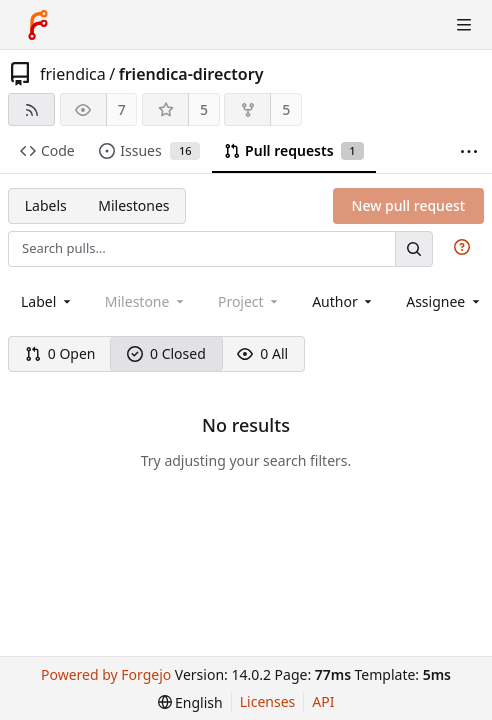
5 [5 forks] (286, 109)
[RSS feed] (31, 109)
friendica (73, 74)
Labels (46, 205)
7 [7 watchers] (122, 109)
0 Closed (166, 353)
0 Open (60, 353)
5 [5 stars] (204, 109)
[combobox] (47, 301)
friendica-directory (191, 74)
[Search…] (414, 248)
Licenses (268, 701)
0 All (262, 353)
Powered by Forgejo (106, 674)
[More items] (469, 151)
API (323, 701)
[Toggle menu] (464, 25)
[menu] (190, 702)
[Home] (38, 25)
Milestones (133, 205)
